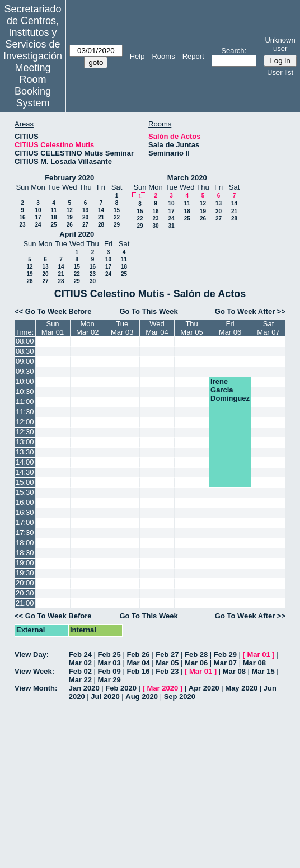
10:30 (25, 391)
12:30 (25, 432)
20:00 (25, 583)
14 (101, 210)
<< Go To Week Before (53, 311)
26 (70, 225)
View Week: (34, 671)
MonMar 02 (87, 328)
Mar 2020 (163, 688)
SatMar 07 (268, 328)
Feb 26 (138, 654)
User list (280, 72)
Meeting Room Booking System (33, 85)
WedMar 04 (157, 328)
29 (117, 225)
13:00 (25, 442)
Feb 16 (138, 671)
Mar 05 (167, 663)
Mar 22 (80, 680)
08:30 (25, 351)
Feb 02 (80, 671)
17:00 (25, 522)
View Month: (36, 688)
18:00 (25, 543)
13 (85, 210)
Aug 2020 (142, 696)
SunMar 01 (53, 328)
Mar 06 (196, 663)
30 (155, 226)
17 (38, 217)
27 (85, 225)
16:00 (25, 502)
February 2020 (69, 178)
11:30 (25, 412)
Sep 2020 (180, 696)
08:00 (25, 341)
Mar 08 (254, 663)
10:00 (25, 381)
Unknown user (280, 44)
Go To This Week (148, 311)
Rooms (163, 56)
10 (38, 210)
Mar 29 (109, 680)
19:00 (25, 563)
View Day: (32, 654)
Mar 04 (138, 663)
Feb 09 (109, 671)
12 (70, 210)
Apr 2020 (204, 688)
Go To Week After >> (250, 311)
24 (38, 225)
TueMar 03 (122, 328)
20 (85, 217)
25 (53, 225)
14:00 (25, 462)
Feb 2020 (121, 688)
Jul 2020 (105, 696)
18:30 (25, 553)
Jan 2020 (84, 688)
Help (137, 56)
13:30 (25, 452)
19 (70, 217)
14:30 (25, 472)
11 (53, 210)
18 (53, 217)
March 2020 (187, 178)
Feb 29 (225, 654)
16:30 (25, 512)
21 (101, 217)
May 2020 (241, 688)
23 (22, 225)
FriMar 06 (230, 328)
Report (193, 56)
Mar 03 (109, 663)
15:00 (25, 482)
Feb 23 (167, 671)
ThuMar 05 (191, 328)
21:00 (25, 603)
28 (101, 225)
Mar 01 (259, 654)
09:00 (25, 361)
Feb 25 (109, 654)
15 (117, 210)
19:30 (25, 573)
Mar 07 (225, 663)
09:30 (25, 371)
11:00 (25, 402)
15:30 (25, 492)
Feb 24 (80, 654)
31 (171, 226)
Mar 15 (263, 671)
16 (22, 217)
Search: (234, 51)
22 (117, 217)
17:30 (25, 532)
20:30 (25, 593)
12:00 (25, 422)
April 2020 (77, 234)
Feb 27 (167, 654)
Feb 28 (196, 654)
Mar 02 (80, 663)
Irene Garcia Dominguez (230, 390)
